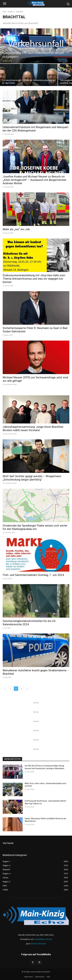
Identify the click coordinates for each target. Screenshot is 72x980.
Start (4, 12)
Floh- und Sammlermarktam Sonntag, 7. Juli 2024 (33, 575)
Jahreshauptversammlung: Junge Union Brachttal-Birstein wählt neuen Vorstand (33, 429)
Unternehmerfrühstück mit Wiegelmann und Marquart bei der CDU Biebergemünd (36, 129)
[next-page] (27, 689)
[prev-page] (5, 689)
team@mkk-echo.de (43, 939)
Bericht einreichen (38, 944)
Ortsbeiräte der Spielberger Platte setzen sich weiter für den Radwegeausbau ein (35, 527)
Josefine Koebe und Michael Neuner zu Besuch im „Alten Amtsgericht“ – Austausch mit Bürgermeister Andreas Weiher (35, 180)
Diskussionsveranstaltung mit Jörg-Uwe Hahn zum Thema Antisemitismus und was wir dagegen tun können (34, 279)
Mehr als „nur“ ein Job (16, 229)
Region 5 (11, 12)
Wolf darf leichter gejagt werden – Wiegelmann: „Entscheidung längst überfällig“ (32, 478)
